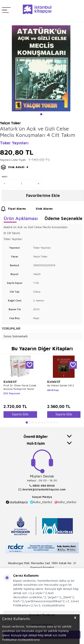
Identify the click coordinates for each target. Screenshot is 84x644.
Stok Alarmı (40, 209)
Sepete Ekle (20, 414)
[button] (41, 114)
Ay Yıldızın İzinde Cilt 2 (61, 385)
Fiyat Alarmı (13, 209)
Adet (5, 176)
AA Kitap (53, 390)
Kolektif (10, 382)
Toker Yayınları (14, 143)
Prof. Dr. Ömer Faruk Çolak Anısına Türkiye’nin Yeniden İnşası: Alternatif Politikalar (20, 387)
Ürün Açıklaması (21, 218)
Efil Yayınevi (12, 393)
